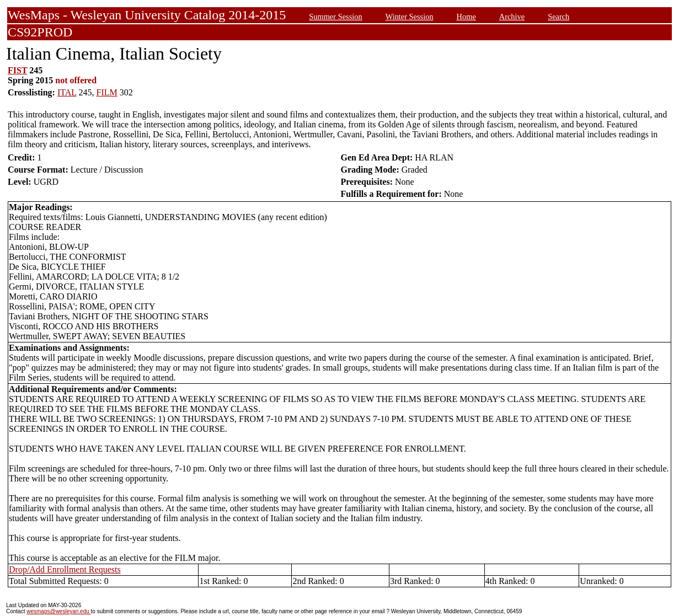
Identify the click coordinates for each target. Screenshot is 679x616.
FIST (17, 70)
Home (466, 17)
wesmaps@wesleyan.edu (58, 611)
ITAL (67, 92)
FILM (107, 92)
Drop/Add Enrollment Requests (65, 569)
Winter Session (410, 17)
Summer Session (335, 17)
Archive (512, 17)
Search (558, 17)
